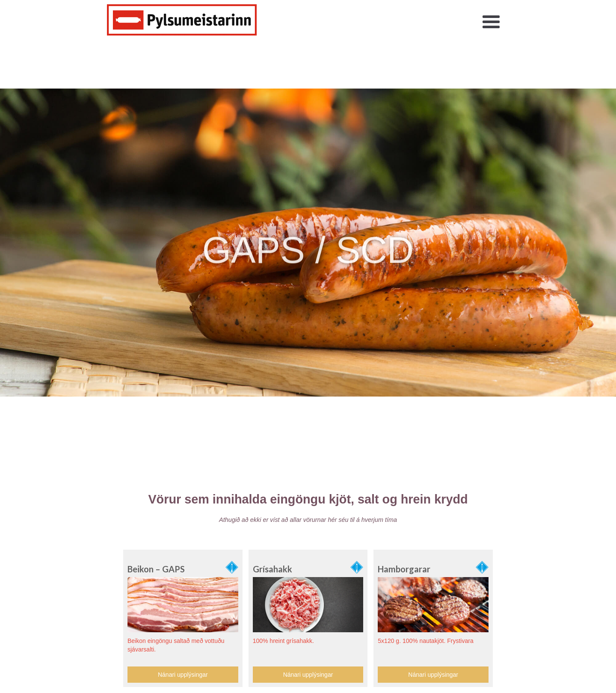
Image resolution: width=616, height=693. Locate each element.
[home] (182, 20)
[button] (491, 22)
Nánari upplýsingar (183, 675)
